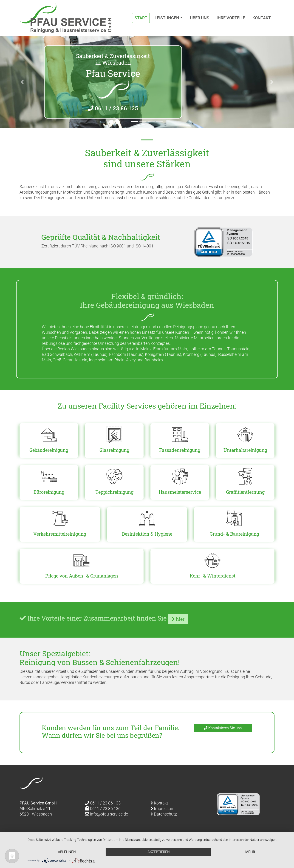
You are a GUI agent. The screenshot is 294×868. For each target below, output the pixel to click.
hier (178, 619)
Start (141, 18)
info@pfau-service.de (106, 814)
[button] (22, 82)
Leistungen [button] (167, 18)
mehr (250, 852)
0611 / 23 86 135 (113, 108)
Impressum (163, 808)
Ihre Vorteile (231, 18)
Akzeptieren (159, 852)
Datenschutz (164, 814)
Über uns (200, 18)
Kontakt (262, 18)
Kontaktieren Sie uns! (223, 728)
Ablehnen (67, 852)
